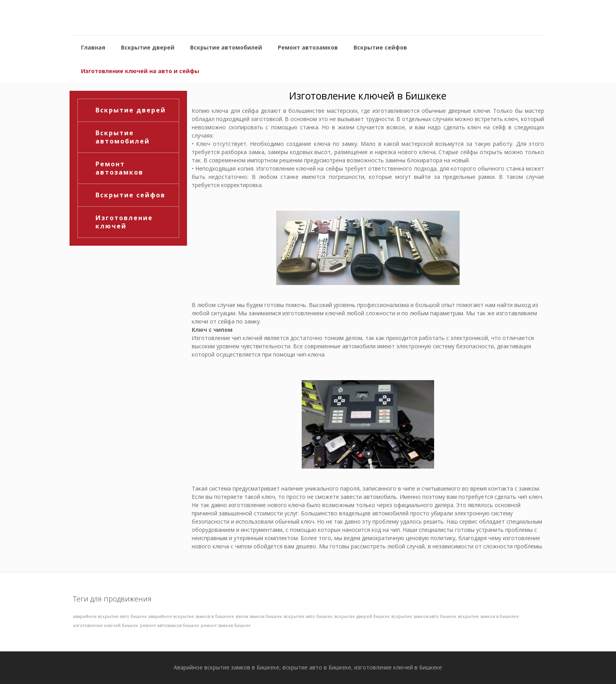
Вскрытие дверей (131, 110)
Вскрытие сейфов (130, 195)
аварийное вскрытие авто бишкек (110, 616)
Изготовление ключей (124, 222)
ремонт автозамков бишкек (170, 625)
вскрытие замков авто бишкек (424, 616)
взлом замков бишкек (259, 616)
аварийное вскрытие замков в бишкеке (191, 616)
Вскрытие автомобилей (123, 137)
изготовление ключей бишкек (106, 625)
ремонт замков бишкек (226, 625)
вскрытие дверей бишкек (362, 616)
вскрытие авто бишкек (308, 616)
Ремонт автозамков (119, 168)
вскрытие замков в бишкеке (489, 616)
